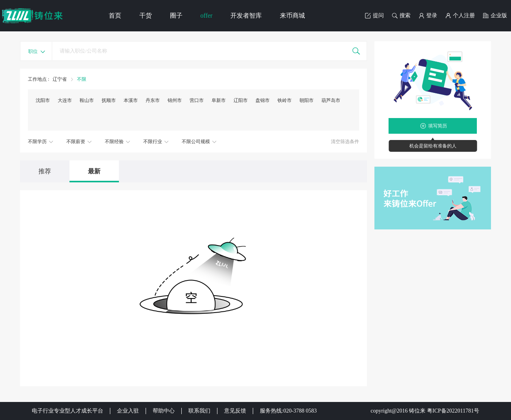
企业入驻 (128, 411)
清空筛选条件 (345, 142)
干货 (146, 15)
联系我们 (199, 411)
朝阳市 (307, 100)
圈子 (176, 15)
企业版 (495, 16)
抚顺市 (109, 100)
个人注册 (460, 16)
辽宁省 (60, 79)
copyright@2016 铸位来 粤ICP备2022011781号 (425, 411)
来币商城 (292, 15)
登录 (428, 16)
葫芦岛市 (331, 100)
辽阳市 (241, 100)
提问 (374, 16)
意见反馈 (235, 411)
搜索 (401, 16)
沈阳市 (43, 100)
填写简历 (438, 126)
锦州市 (175, 100)
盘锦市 (263, 100)
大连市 (65, 100)
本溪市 (131, 100)
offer (207, 15)
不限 (82, 79)
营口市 (197, 100)
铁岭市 (285, 100)
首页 (115, 15)
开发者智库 (246, 15)
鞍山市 (87, 100)
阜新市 (219, 100)
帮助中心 (164, 411)
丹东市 (153, 100)
